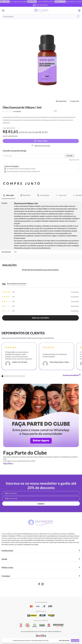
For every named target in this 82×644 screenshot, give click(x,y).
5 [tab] (13, 376)
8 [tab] (21, 376)
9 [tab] (24, 376)
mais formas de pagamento (10, 136)
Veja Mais (8, 463)
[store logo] (42, 11)
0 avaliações (17, 111)
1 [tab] (2, 376)
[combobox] (41, 17)
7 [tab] (18, 376)
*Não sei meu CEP (74, 160)
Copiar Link (75, 101)
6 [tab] (16, 376)
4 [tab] (10, 376)
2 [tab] (5, 376)
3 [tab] (8, 376)
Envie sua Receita (40, 5)
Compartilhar (62, 101)
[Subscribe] (41, 504)
